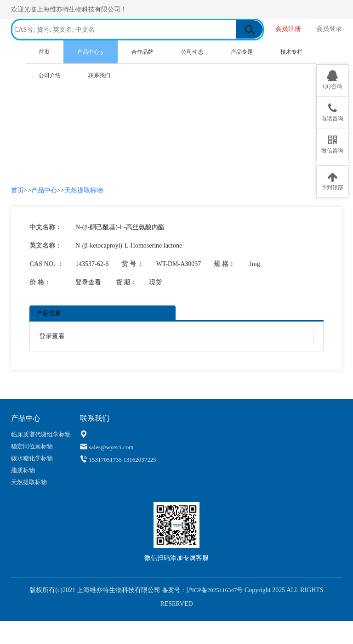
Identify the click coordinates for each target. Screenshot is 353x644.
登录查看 (88, 282)
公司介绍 (50, 75)
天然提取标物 (84, 190)
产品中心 (92, 52)
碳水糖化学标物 (32, 458)
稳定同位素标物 (32, 446)
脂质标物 (23, 470)
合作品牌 (142, 52)
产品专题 (242, 52)
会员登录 (329, 29)
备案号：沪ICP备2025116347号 (202, 590)
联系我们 (99, 75)
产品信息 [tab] (49, 313)
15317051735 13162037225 (123, 460)
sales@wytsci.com (111, 447)
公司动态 (192, 52)
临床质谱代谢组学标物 (41, 434)
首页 (51, 51)
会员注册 (289, 29)
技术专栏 (291, 52)
